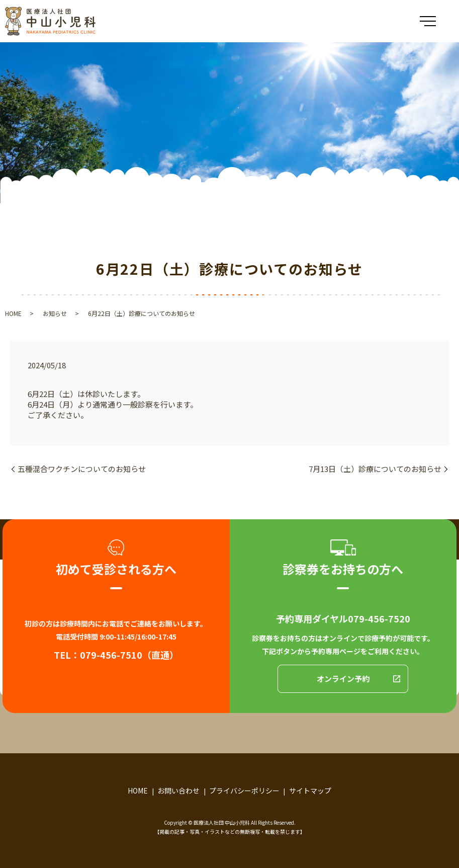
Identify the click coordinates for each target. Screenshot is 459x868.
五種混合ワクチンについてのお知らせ (82, 469)
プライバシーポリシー (244, 791)
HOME (13, 313)
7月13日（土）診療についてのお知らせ (375, 469)
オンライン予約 (343, 679)
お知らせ (55, 313)
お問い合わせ (178, 791)
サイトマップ (310, 791)
